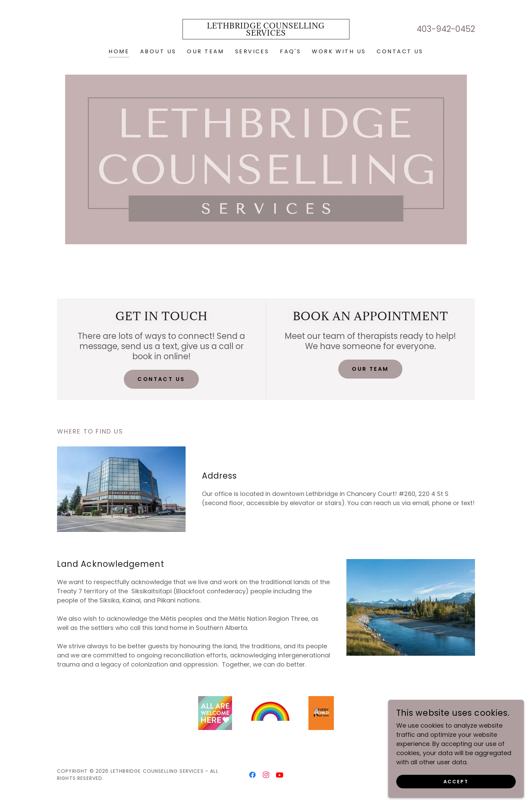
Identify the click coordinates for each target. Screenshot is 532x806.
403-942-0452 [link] (446, 29)
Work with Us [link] (339, 51)
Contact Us (161, 379)
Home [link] (119, 51)
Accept (456, 795)
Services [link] (252, 51)
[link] (266, 33)
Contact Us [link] (400, 51)
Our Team (370, 369)
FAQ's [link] (290, 51)
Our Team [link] (205, 51)
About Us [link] (158, 51)
